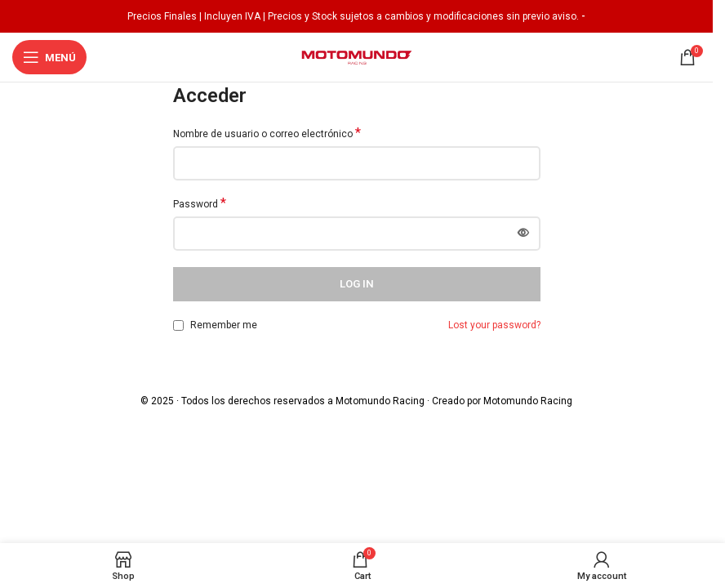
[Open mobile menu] (49, 57)
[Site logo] (357, 56)
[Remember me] (178, 325)
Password (200, 204)
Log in (357, 284)
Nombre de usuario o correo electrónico (267, 134)
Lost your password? (494, 325)
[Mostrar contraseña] (523, 234)
